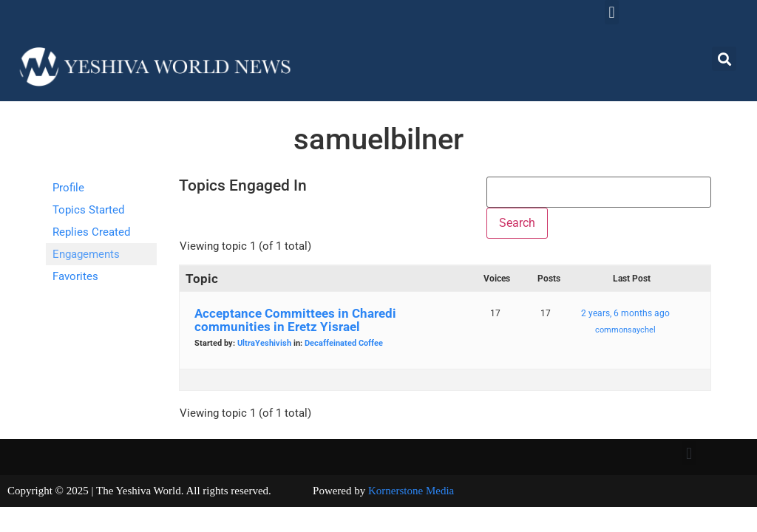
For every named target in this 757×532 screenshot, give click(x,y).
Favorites (75, 276)
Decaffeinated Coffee (344, 343)
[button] (612, 12)
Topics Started (88, 210)
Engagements (86, 254)
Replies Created (91, 232)
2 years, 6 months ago (625, 313)
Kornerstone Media (411, 491)
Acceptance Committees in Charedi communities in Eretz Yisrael (295, 320)
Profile (68, 188)
